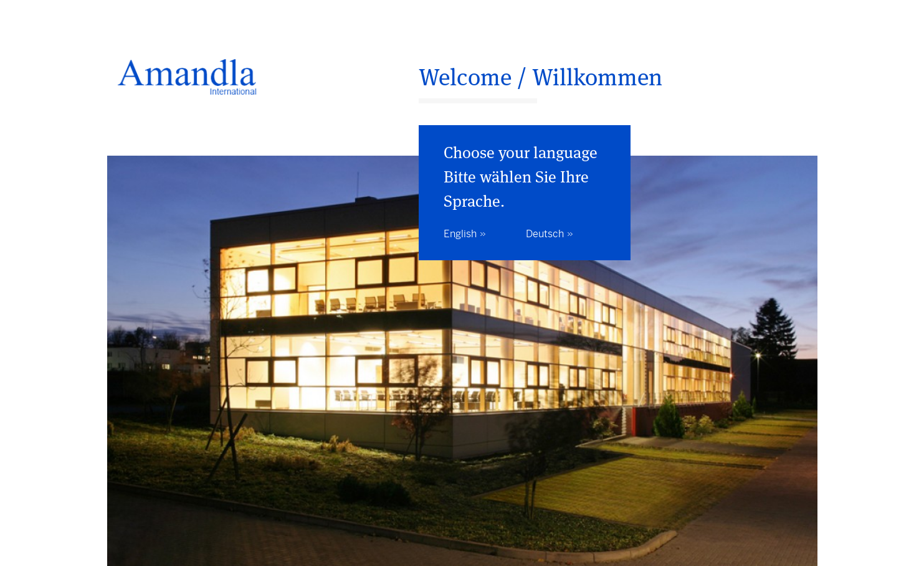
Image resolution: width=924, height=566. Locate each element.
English (460, 234)
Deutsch (545, 234)
